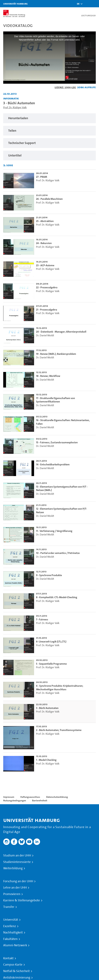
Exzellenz (10, 926)
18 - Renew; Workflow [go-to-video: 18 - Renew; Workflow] (48, 376)
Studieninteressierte (17, 862)
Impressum (9, 797)
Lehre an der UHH (15, 888)
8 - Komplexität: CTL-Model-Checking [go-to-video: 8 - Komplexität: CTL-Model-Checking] (57, 597)
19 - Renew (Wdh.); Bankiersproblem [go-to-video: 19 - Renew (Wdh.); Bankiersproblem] (56, 354)
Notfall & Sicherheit (16, 971)
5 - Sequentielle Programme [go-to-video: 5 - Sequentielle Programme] (51, 664)
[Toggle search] (87, 4)
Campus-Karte (13, 965)
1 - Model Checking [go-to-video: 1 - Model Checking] (46, 760)
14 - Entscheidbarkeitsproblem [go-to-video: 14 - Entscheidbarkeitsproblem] (53, 464)
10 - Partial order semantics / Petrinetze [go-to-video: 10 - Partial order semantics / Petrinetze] (58, 553)
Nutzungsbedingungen (15, 801)
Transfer (9, 907)
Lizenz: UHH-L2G (65, 87)
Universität (11, 920)
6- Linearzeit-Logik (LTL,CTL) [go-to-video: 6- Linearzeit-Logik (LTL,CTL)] (51, 642)
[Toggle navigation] (95, 4)
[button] (78, 4)
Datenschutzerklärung (57, 797)
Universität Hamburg (15, 4)
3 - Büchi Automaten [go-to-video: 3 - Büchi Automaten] (47, 708)
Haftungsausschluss (30, 797)
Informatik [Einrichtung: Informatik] (11, 98)
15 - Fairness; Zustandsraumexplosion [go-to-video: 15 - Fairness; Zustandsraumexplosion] (57, 442)
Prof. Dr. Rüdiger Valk (15, 107)
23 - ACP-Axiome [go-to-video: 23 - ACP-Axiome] (45, 265)
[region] (49, 118)
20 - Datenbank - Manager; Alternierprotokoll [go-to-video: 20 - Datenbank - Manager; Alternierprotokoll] (61, 332)
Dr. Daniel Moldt (45, 335)
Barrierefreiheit (40, 801)
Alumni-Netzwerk (15, 945)
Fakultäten (10, 939)
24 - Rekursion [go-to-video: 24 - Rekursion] (44, 243)
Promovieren (12, 894)
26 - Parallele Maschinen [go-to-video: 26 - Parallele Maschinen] (49, 199)
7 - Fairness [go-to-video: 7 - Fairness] (42, 619)
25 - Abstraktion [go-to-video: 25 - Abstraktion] (45, 221)
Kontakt (8, 958)
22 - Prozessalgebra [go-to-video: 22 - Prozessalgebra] (47, 287)
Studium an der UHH (17, 855)
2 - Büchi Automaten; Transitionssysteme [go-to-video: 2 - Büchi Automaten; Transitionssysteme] (59, 730)
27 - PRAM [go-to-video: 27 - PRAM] (42, 177)
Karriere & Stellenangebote (22, 900)
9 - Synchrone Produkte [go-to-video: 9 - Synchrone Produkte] (49, 575)
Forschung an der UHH (18, 881)
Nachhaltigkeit (13, 932)
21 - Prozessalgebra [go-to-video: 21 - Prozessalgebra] (47, 310)
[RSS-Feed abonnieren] (4, 165)
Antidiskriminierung (17, 978)
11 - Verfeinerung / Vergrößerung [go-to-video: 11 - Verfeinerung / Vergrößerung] (54, 531)
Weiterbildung (13, 868)
